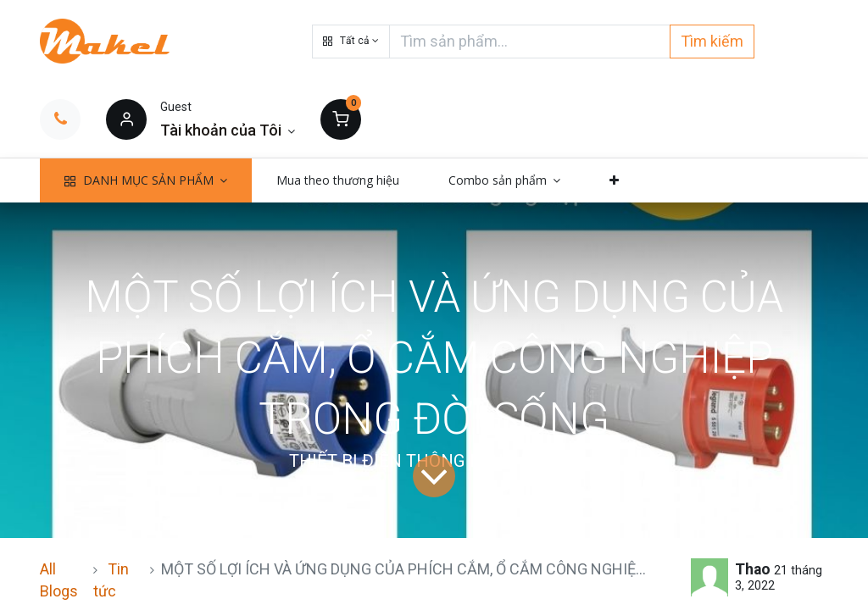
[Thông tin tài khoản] (228, 130)
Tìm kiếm (712, 41)
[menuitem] (338, 180)
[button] (351, 42)
